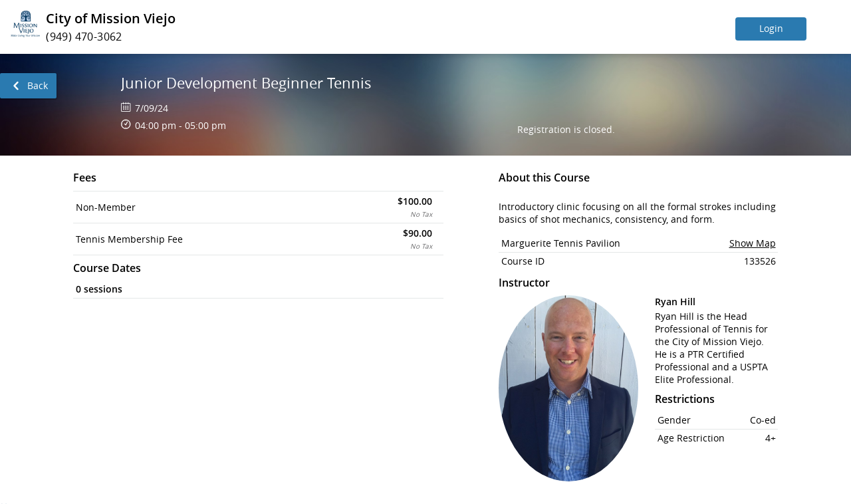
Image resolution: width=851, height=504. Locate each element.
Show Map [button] (753, 243)
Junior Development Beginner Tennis (246, 83)
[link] (28, 86)
